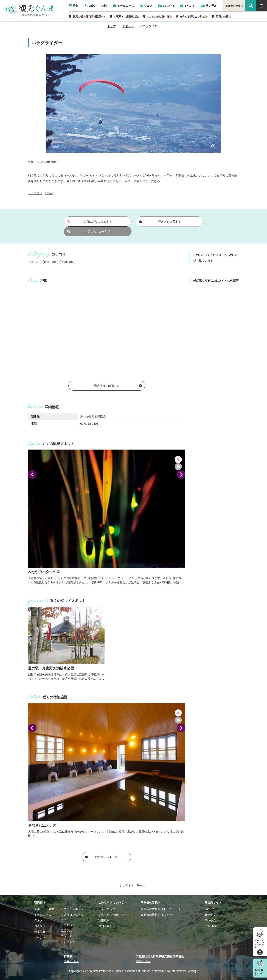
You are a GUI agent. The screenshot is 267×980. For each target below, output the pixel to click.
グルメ (38, 920)
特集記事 (40, 932)
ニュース (66, 936)
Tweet (49, 193)
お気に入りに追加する (89, 221)
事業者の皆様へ (234, 6)
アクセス (66, 925)
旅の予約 (66, 930)
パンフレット (69, 942)
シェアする (35, 193)
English (209, 909)
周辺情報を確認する (118, 386)
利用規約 (104, 920)
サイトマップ (107, 909)
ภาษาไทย (211, 926)
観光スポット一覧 (101, 857)
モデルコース (43, 915)
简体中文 (210, 920)
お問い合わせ (107, 926)
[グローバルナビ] (262, 6)
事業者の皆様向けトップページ (161, 909)
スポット (128, 26)
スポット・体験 (44, 909)
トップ (111, 26)
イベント (40, 937)
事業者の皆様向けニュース (158, 915)
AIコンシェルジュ (72, 909)
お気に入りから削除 (89, 231)
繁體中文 (210, 915)
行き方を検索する (160, 221)
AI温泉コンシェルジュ (72, 917)
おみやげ (40, 926)
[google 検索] (251, 6)
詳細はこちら (71, 961)
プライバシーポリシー (112, 915)
